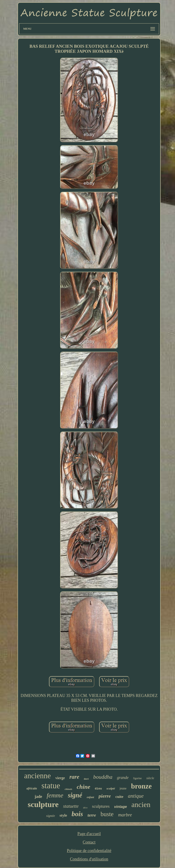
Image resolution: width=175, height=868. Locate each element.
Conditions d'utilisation (89, 859)
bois (77, 814)
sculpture (43, 804)
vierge (60, 778)
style (63, 815)
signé (75, 795)
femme (55, 795)
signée (51, 816)
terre (92, 815)
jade (38, 797)
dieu (98, 789)
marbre (125, 815)
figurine (137, 778)
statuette (71, 806)
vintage (121, 807)
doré (86, 779)
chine (84, 787)
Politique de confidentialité (89, 851)
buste (107, 814)
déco (85, 808)
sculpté (111, 788)
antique (136, 796)
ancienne (37, 776)
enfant (90, 797)
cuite (119, 797)
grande (123, 778)
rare (74, 777)
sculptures (101, 806)
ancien (141, 805)
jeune (123, 788)
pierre (105, 796)
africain (32, 788)
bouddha (103, 777)
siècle (150, 778)
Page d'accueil (89, 834)
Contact (89, 842)
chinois (68, 789)
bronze (141, 786)
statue (51, 786)
